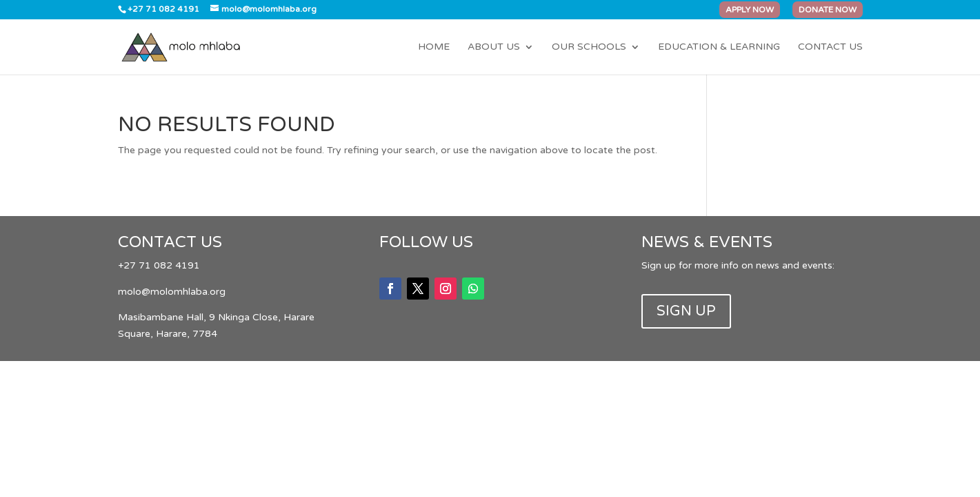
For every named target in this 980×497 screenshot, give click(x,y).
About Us (494, 47)
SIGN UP (686, 311)
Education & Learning (719, 47)
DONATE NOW (828, 10)
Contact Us (830, 47)
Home (434, 47)
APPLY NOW (750, 10)
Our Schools (589, 47)
